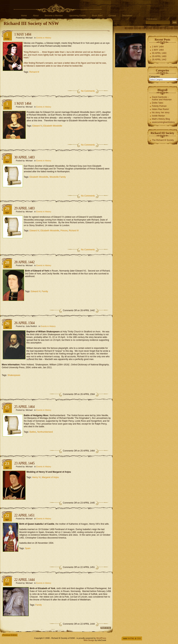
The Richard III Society (163, 140)
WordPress (101, 638)
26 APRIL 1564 (24, 323)
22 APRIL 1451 (24, 515)
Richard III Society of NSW (31, 23)
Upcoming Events (77, 16)
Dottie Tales (158, 103)
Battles (33, 432)
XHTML (131, 638)
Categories (154, 77)
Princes (64, 231)
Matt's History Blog (161, 119)
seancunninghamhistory (163, 122)
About (36, 16)
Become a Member (54, 16)
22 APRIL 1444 (24, 580)
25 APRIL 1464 (24, 407)
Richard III (34, 72)
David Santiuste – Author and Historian (162, 98)
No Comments (88, 91)
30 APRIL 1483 (24, 157)
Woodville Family (58, 177)
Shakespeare (14, 375)
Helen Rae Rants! (160, 109)
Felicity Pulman (159, 106)
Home (24, 16)
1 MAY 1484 (23, 34)
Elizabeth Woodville (53, 126)
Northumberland (45, 432)
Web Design (89, 640)
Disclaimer (127, 16)
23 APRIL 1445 (24, 463)
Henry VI (36, 477)
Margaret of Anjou (50, 477)
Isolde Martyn (158, 116)
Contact (112, 16)
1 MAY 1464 (23, 103)
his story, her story (161, 113)
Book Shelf (97, 16)
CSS (139, 638)
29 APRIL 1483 (24, 208)
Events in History (44, 38)
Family (45, 291)
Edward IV (37, 126)
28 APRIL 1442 (24, 262)
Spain (28, 548)
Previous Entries (10, 635)
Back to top (106, 628)
